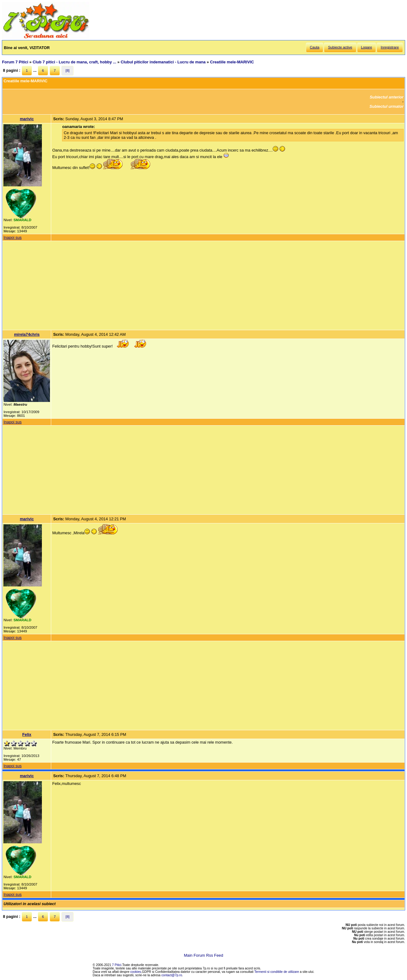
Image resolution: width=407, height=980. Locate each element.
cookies (136, 972)
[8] (67, 71)
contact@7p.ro (172, 975)
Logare (367, 47)
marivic (27, 119)
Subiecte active (340, 47)
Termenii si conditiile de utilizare (277, 972)
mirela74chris (27, 334)
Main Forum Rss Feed (204, 955)
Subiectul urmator (387, 106)
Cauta (315, 47)
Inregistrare (390, 47)
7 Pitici (117, 965)
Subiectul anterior (387, 97)
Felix (27, 734)
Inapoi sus (12, 237)
